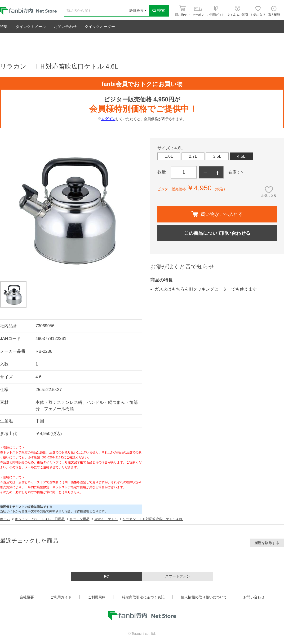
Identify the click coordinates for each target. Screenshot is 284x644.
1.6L (169, 156)
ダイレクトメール (31, 27)
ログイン (108, 119)
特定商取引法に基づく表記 (143, 597)
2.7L (193, 156)
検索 (159, 11)
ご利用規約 (97, 597)
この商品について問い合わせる (217, 233)
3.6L (217, 156)
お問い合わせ (65, 27)
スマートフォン (178, 576)
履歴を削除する (267, 543)
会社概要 (27, 597)
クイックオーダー (100, 27)
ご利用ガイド (61, 597)
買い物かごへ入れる (217, 214)
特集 (4, 27)
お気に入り (269, 196)
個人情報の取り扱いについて (204, 597)
